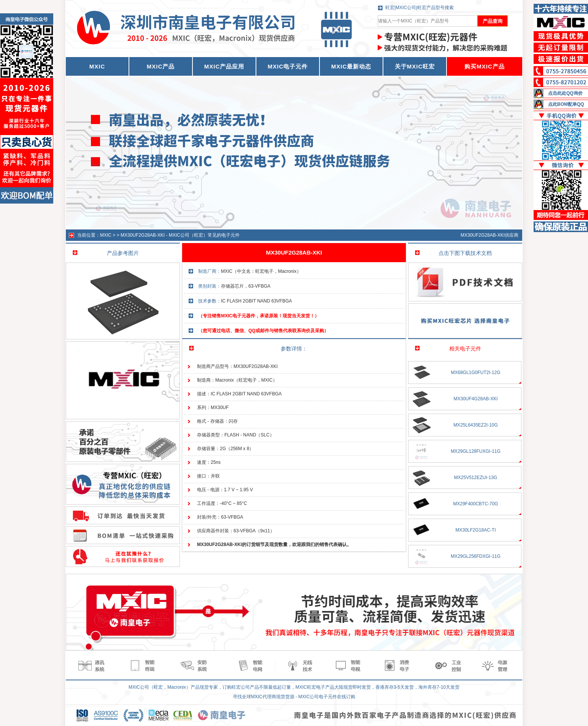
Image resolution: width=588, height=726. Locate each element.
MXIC (106, 235)
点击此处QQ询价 (565, 93)
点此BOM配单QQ (566, 104)
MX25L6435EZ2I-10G (476, 425)
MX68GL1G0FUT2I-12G (475, 373)
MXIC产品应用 (224, 66)
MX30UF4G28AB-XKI (475, 399)
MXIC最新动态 (351, 66)
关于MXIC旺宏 (415, 66)
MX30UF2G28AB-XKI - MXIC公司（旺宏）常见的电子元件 (180, 235)
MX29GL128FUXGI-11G (476, 451)
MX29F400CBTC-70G (475, 504)
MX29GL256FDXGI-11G (476, 556)
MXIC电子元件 (288, 66)
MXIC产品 (161, 66)
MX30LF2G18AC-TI (475, 530)
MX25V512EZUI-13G (476, 478)
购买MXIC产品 (485, 66)
